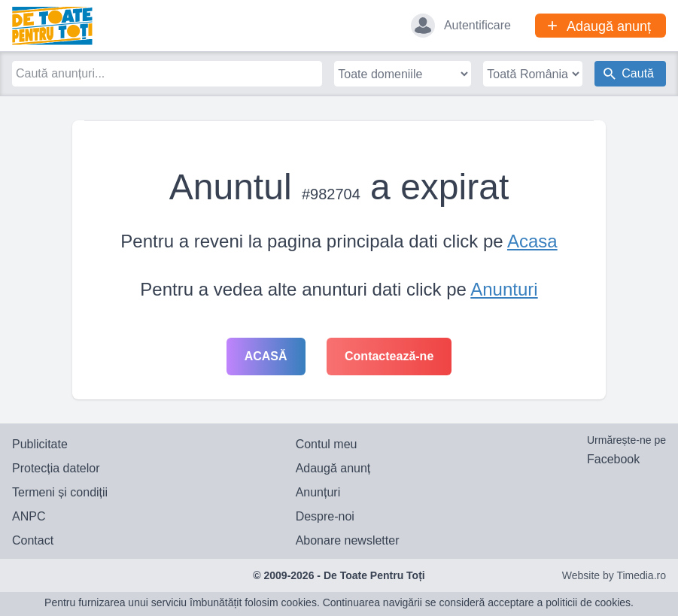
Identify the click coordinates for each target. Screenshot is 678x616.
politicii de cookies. (590, 602)
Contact (33, 540)
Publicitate (40, 444)
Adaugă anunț (333, 468)
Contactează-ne (389, 356)
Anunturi (504, 289)
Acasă (266, 356)
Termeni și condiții (60, 492)
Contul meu (327, 444)
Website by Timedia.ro (614, 575)
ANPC (29, 516)
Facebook (613, 459)
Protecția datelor (56, 468)
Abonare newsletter (348, 540)
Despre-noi (325, 516)
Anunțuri (318, 492)
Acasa (532, 241)
